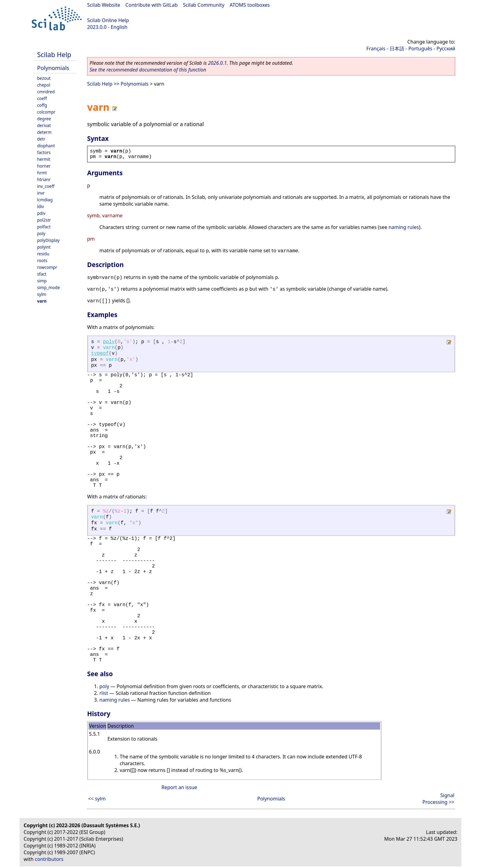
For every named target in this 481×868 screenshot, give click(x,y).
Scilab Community (204, 5)
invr (41, 193)
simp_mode (48, 287)
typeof (100, 354)
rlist (104, 693)
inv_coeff (46, 186)
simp (42, 281)
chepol (44, 85)
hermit (44, 159)
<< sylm (97, 799)
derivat (44, 125)
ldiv (40, 206)
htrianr (44, 179)
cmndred (46, 92)
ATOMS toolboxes (250, 5)
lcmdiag (45, 200)
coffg (42, 105)
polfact (44, 227)
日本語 (397, 48)
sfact (42, 274)
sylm (42, 294)
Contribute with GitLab (152, 5)
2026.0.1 (217, 63)
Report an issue (179, 787)
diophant (46, 146)
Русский (446, 48)
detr (41, 139)
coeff (42, 98)
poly (41, 233)
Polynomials (53, 68)
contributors (49, 859)
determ (44, 132)
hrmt (42, 173)
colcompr (46, 112)
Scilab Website (104, 5)
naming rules (404, 227)
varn (42, 301)
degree (44, 119)
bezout (44, 78)
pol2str (44, 220)
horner (44, 166)
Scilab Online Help (108, 20)
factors (44, 152)
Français (376, 48)
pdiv (41, 213)
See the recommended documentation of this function (148, 70)
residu (43, 254)
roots (42, 260)
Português (420, 48)
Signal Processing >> (438, 799)
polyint (44, 247)
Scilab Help (54, 54)
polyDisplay (48, 240)
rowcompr (47, 267)
